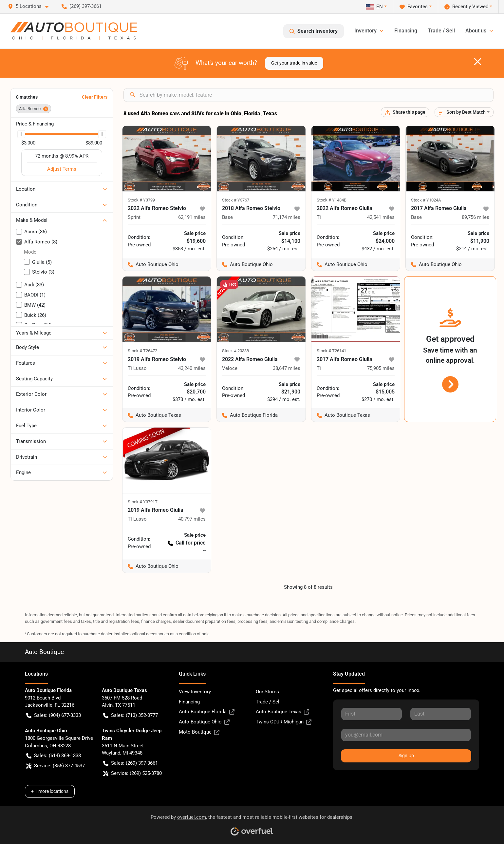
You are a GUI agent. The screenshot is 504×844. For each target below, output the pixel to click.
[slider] (21, 134)
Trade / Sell (441, 31)
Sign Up (406, 756)
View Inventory (195, 692)
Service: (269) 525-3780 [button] (132, 773)
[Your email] (406, 735)
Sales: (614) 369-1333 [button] (54, 756)
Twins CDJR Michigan (284, 722)
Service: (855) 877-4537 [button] (56, 766)
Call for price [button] (187, 543)
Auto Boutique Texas (282, 712)
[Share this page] (405, 112)
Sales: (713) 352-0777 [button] (131, 715)
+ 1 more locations (50, 791)
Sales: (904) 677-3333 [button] (54, 715)
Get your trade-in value (294, 63)
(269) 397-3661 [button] (82, 6)
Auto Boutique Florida (207, 712)
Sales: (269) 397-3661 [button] (131, 763)
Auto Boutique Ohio (204, 722)
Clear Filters (95, 97)
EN (374, 7)
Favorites (414, 7)
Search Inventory (314, 31)
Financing (406, 31)
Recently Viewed (466, 7)
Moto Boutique (199, 732)
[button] (31, 6)
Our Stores (267, 692)
